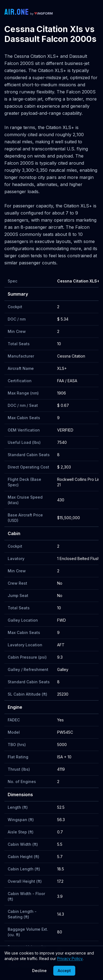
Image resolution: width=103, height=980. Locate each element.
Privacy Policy (70, 958)
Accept (64, 971)
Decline (39, 971)
